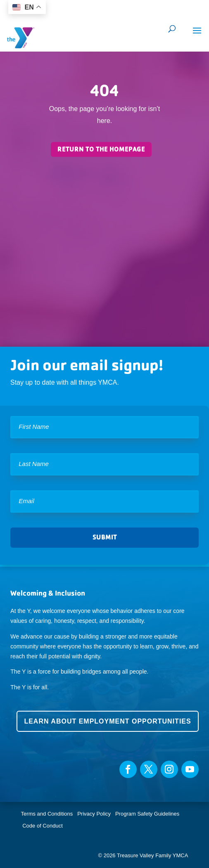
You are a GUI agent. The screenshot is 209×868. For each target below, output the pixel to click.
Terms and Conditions (47, 814)
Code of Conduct (43, 826)
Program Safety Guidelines (146, 814)
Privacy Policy (94, 814)
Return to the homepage (101, 149)
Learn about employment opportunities (107, 721)
